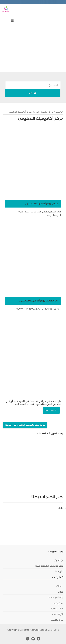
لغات (61, 508)
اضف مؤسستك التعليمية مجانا (49, 566)
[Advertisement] (33, 39)
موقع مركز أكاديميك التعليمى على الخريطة (25, 425)
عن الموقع (58, 560)
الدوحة (36, 112)
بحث (33, 93)
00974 (20, 309)
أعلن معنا (59, 571)
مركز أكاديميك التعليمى (41, 119)
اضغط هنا (51, 410)
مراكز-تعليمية (47, 112)
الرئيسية (59, 112)
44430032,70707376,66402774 (43, 309)
